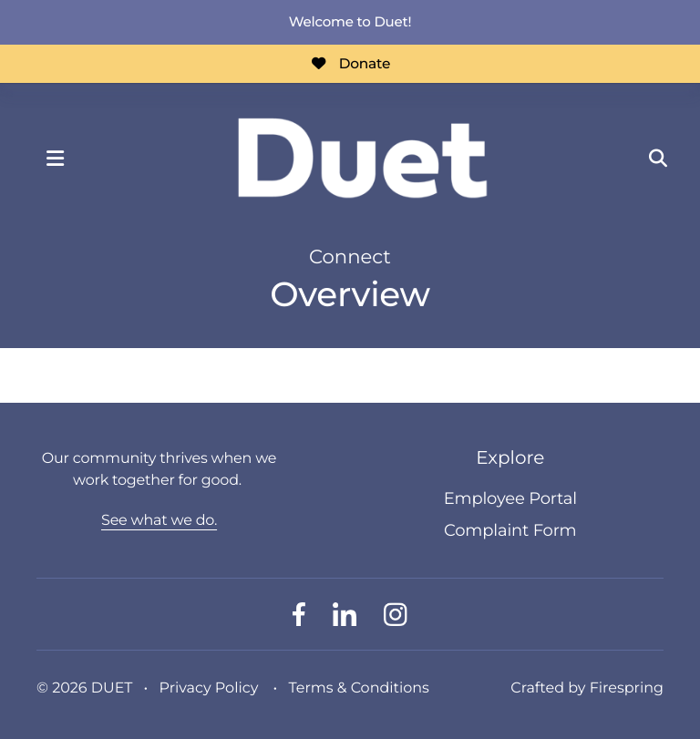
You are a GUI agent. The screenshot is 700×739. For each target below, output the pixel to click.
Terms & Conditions (359, 688)
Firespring (627, 688)
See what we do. (159, 521)
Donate (350, 63)
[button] (55, 159)
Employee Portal (510, 498)
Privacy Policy (209, 688)
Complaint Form (510, 530)
